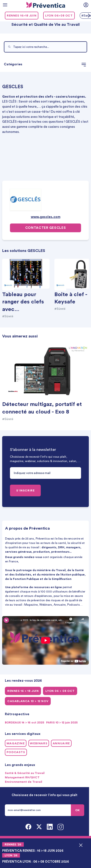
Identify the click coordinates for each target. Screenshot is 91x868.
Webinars (39, 743)
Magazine (16, 743)
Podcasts (16, 752)
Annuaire (61, 743)
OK (78, 810)
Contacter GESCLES (46, 228)
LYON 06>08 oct (59, 16)
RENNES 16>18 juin (22, 16)
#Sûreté (8, 316)
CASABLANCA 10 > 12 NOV (28, 701)
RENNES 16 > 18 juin (23, 691)
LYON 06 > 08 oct (60, 691)
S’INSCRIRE (25, 491)
